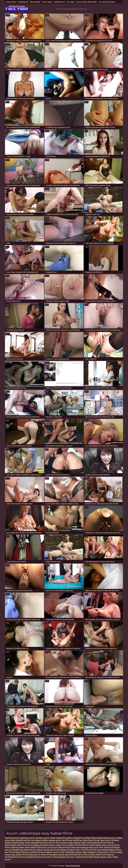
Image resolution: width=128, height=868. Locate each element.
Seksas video (80, 843)
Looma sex (52, 848)
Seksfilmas (21, 840)
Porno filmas (56, 843)
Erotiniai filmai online (85, 845)
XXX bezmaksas (100, 850)
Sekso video (55, 845)
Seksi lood (101, 845)
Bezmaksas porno (53, 840)
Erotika (115, 840)
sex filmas (10, 852)
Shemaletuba (94, 843)
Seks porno (105, 840)
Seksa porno (104, 852)
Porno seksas (12, 848)
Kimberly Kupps (17, 6)
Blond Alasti (35, 2)
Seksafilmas (37, 843)
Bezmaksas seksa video (100, 857)
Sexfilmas (78, 840)
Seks (85, 840)
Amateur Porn (74, 850)
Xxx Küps (70, 2)
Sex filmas (67, 840)
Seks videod (57, 838)
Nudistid (45, 845)
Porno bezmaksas (56, 857)
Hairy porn (93, 848)
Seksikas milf (59, 2)
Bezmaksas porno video (110, 838)
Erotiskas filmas (13, 857)
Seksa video (25, 848)
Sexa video (68, 843)
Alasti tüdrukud (39, 848)
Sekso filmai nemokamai (102, 855)
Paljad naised (12, 843)
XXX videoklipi (67, 852)
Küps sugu (10, 855)
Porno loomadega (31, 845)
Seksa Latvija (43, 850)
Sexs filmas (47, 855)
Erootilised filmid (90, 838)
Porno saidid (27, 857)
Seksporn (92, 852)
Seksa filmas (65, 848)
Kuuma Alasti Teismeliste (86, 2)
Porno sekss (116, 852)
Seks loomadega (80, 848)
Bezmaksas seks (13, 845)
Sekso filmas (115, 850)
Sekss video (24, 843)
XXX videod (105, 848)
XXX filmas (87, 850)
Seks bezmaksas (58, 850)
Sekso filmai (22, 855)
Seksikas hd (23, 2)
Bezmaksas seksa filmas (65, 855)
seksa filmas (82, 857)
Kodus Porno (11, 2)
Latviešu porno (43, 838)
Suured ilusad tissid (107, 2)
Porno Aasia (47, 2)
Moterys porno (28, 838)
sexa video (10, 840)
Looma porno (113, 845)
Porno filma (83, 855)
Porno (46, 843)
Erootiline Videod (72, 838)
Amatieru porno (52, 852)
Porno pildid (68, 845)
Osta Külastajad (73, 866)
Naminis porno (12, 838)
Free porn (70, 857)
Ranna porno (40, 857)
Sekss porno (35, 855)
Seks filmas (94, 840)
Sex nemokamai (35, 840)
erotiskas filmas (36, 852)
